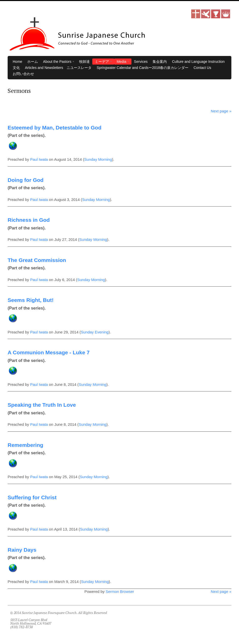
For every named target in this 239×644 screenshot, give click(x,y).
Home (17, 62)
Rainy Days (22, 550)
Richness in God (29, 220)
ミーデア (102, 62)
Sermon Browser (120, 591)
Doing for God (26, 180)
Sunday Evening (95, 332)
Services (141, 62)
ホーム (33, 62)
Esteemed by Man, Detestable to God (55, 128)
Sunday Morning (98, 159)
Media (122, 62)
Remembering (25, 445)
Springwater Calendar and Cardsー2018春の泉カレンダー (143, 68)
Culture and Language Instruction (198, 62)
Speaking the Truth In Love (42, 405)
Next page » (221, 111)
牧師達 (84, 62)
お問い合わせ (23, 74)
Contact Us (202, 68)
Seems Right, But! (31, 300)
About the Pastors (58, 62)
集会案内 (160, 62)
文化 (16, 68)
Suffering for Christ (32, 497)
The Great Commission (37, 260)
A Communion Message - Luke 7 (49, 352)
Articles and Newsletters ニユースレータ (58, 68)
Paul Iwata (39, 159)
